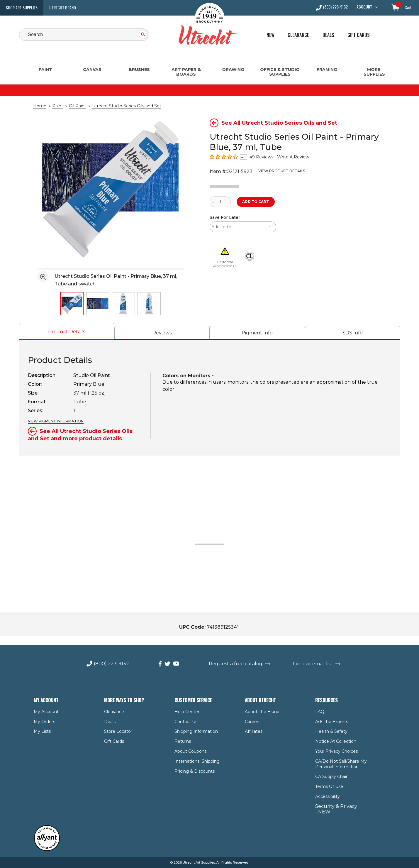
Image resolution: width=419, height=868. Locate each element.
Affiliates (253, 731)
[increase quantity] (227, 202)
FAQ (319, 712)
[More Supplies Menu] (374, 63)
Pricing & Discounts (192, 771)
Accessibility (326, 796)
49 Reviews (259, 157)
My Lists (41, 731)
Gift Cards (359, 35)
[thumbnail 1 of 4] (72, 304)
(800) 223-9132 (335, 7)
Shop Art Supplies (22, 7)
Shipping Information (193, 731)
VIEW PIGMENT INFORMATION (54, 421)
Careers (252, 722)
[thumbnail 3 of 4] (123, 304)
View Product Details (276, 171)
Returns (182, 741)
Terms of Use (328, 786)
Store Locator (116, 731)
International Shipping (194, 761)
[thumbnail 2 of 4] (98, 304)
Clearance (298, 35)
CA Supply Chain (331, 776)
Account (364, 7)
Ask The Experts (330, 722)
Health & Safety (329, 731)
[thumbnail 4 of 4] (149, 304)
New (270, 35)
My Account (44, 712)
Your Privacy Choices (335, 751)
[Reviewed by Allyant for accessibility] (47, 850)
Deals (328, 35)
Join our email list (308, 664)
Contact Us (185, 722)
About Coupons (189, 751)
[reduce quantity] (214, 202)
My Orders (43, 722)
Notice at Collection (333, 741)
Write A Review (288, 157)
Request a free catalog (236, 664)
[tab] (67, 332)
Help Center (185, 712)
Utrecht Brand (63, 7)
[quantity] (220, 202)
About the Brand (260, 712)
